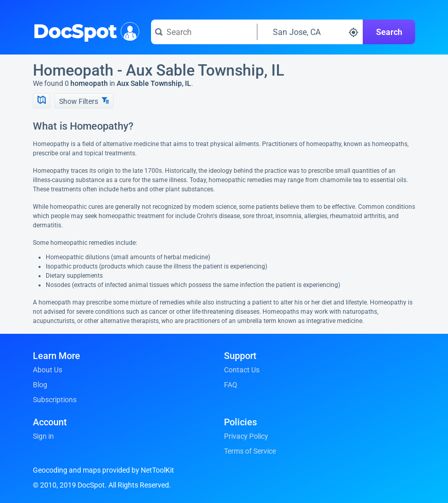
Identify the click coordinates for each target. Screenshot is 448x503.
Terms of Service (250, 451)
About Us (48, 370)
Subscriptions (55, 400)
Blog (40, 385)
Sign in (43, 436)
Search (389, 32)
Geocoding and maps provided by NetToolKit (104, 470)
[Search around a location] (310, 32)
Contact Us (242, 370)
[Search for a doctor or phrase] (204, 32)
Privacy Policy (246, 436)
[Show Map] (42, 101)
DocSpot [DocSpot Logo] (84, 30)
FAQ (231, 385)
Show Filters (84, 101)
